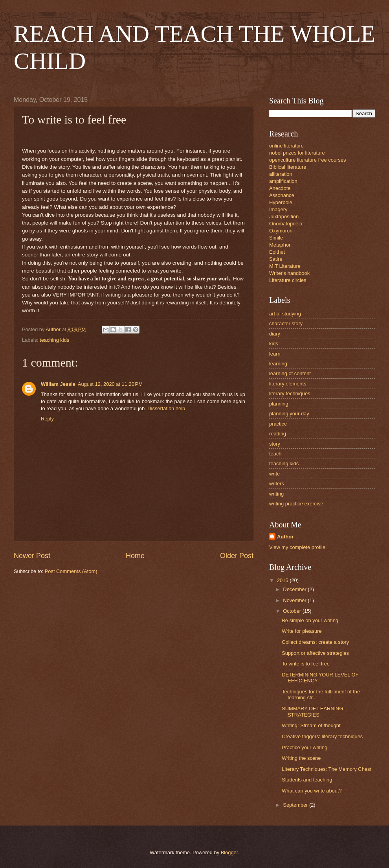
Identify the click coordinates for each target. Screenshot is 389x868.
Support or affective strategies (315, 653)
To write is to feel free (306, 664)
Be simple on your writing (310, 620)
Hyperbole (281, 202)
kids (274, 344)
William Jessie (58, 384)
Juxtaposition (284, 217)
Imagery (278, 209)
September (296, 805)
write (274, 474)
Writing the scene (301, 758)
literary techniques (290, 393)
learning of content (290, 373)
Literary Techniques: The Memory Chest (327, 769)
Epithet (277, 252)
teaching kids (54, 340)
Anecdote (280, 188)
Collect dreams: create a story (315, 642)
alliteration (281, 174)
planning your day (289, 414)
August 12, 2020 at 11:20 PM (110, 384)
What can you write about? (312, 791)
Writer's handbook (289, 273)
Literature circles (288, 280)
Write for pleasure (302, 631)
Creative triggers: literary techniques (322, 736)
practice (278, 424)
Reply (47, 419)
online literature (286, 146)
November (295, 600)
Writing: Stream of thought (311, 725)
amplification (283, 181)
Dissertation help (166, 408)
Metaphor (280, 245)
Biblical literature (288, 167)
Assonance (282, 195)
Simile (276, 238)
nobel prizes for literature (297, 153)
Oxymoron (281, 231)
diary (275, 334)
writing (276, 494)
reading (278, 434)
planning (279, 404)
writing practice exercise (296, 504)
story (275, 444)
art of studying (285, 314)
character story (286, 323)
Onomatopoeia (286, 224)
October (293, 611)
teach (275, 454)
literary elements (288, 384)
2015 (283, 580)
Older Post (237, 556)
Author (285, 537)
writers (277, 484)
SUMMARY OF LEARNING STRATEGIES (312, 711)
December (295, 589)
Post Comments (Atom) (71, 571)
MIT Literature (285, 266)
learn (275, 354)
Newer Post (32, 556)
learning (278, 364)
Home (135, 556)
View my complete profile (297, 547)
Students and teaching (307, 780)
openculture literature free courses (307, 160)
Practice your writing (305, 747)
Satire (276, 259)
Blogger (229, 852)
